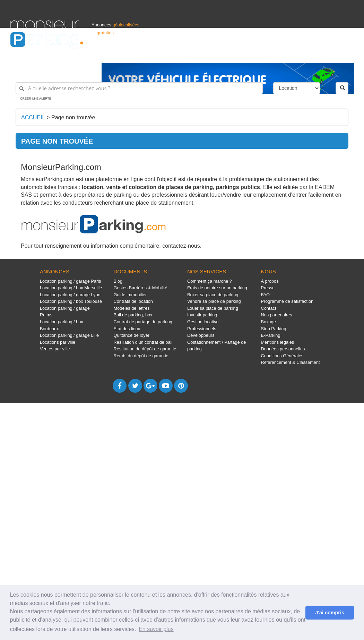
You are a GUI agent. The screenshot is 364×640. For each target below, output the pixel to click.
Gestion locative (203, 322)
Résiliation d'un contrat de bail (143, 342)
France (309, 54)
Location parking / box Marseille (71, 288)
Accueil (33, 117)
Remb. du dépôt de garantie (141, 356)
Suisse (347, 54)
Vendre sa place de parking (214, 301)
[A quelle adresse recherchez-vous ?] (139, 88)
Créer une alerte (36, 99)
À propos (270, 281)
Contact (269, 308)
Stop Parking (274, 329)
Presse (268, 288)
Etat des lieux (127, 329)
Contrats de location (133, 301)
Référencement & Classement (291, 362)
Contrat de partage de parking (143, 322)
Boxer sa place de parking (213, 295)
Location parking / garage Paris (70, 281)
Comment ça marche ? (210, 281)
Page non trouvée (73, 117)
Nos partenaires (277, 315)
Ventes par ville (55, 349)
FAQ (266, 295)
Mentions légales (278, 342)
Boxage (268, 322)
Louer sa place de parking (213, 308)
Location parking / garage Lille (69, 335)
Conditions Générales (282, 356)
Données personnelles (283, 349)
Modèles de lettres (132, 308)
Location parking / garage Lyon (70, 295)
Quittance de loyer (132, 335)
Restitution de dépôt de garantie (145, 349)
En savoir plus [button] (156, 629)
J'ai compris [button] (330, 613)
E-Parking (271, 335)
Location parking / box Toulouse (71, 301)
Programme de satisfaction (287, 301)
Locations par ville (58, 342)
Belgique (328, 54)
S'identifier (267, 54)
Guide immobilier (130, 295)
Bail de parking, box (133, 315)
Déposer (290, 54)
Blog (118, 281)
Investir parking (202, 315)
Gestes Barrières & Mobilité (141, 288)
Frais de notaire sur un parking (217, 288)
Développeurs (201, 335)
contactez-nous (181, 246)
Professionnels (239, 54)
